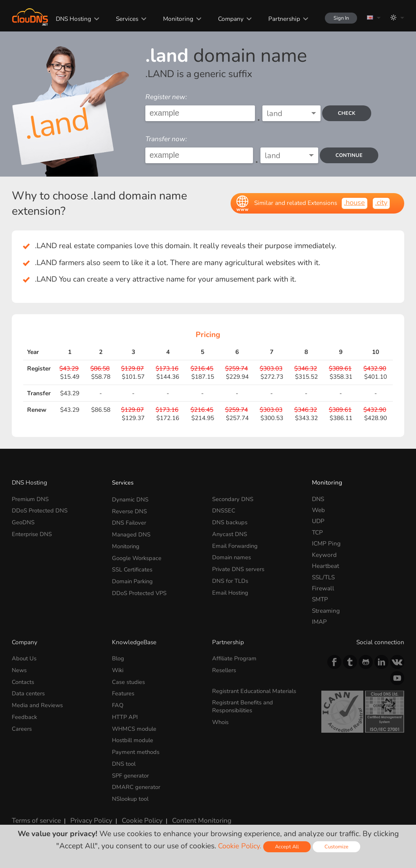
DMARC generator (137, 781)
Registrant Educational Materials (256, 690)
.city (381, 203)
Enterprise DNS (33, 532)
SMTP (320, 599)
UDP (318, 521)
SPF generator (131, 770)
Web (318, 510)
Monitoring (171, 19)
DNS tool (124, 759)
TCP (317, 532)
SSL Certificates (133, 566)
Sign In (337, 18)
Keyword (324, 555)
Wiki (118, 670)
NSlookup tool (132, 792)
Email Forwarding (236, 543)
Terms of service (34, 813)
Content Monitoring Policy (195, 813)
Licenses (23, 820)
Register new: (166, 97)
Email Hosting (231, 588)
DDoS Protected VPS (140, 588)
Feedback (25, 714)
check (349, 113)
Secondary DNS (233, 499)
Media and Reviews (38, 703)
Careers (22, 725)
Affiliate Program (236, 658)
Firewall (323, 588)
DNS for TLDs (231, 577)
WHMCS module (135, 725)
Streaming (326, 611)
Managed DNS (131, 532)
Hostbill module (134, 736)
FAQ (118, 703)
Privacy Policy (84, 813)
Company (224, 19)
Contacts (23, 681)
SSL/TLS (323, 577)
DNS (318, 499)
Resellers (225, 670)
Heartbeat (325, 566)
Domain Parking (134, 577)
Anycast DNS (230, 532)
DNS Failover (130, 521)
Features (124, 692)
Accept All (288, 847)
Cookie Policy (132, 813)
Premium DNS (31, 499)
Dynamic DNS (131, 499)
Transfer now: (166, 139)
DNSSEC (224, 510)
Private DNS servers (239, 566)
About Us (25, 658)
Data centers (29, 692)
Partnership (277, 19)
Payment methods (137, 748)
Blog (118, 658)
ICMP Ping (326, 543)
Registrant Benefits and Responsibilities (244, 704)
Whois (221, 719)
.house (353, 203)
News (19, 670)
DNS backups (230, 521)
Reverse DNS (130, 510)
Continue (349, 155)
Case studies (129, 681)
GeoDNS (23, 521)
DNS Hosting (68, 19)
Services (121, 19)
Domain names (232, 555)
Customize (338, 847)
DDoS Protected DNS (40, 510)
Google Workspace (138, 555)
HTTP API (126, 714)
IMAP (319, 622)
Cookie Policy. (239, 846)
